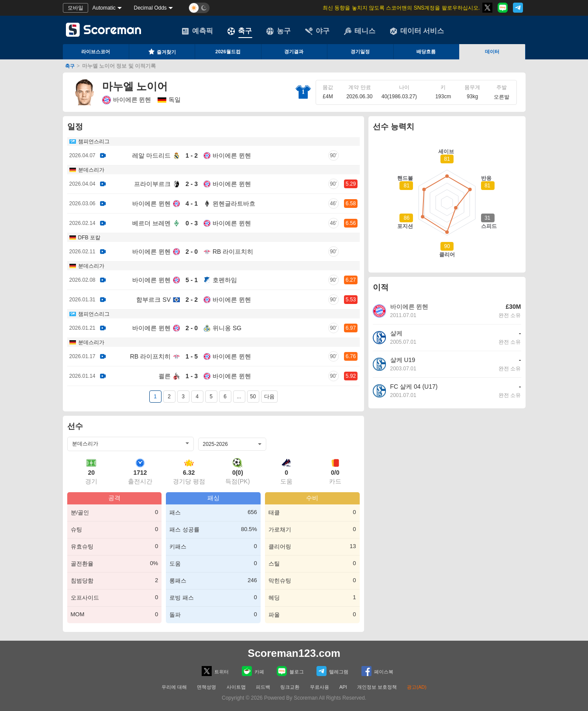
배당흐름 (426, 52)
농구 (279, 31)
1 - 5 (192, 356)
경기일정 (360, 52)
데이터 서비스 (417, 31)
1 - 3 (192, 376)
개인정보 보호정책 (377, 687)
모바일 (76, 8)
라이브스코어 (96, 52)
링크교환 (290, 687)
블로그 (290, 671)
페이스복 (377, 671)
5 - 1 (192, 280)
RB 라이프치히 (233, 252)
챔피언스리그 (94, 142)
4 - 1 (192, 204)
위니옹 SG (227, 328)
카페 (253, 671)
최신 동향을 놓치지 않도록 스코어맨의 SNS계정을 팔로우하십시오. (401, 8)
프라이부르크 (152, 184)
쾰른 (165, 376)
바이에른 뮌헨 (127, 100)
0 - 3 (192, 223)
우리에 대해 (174, 687)
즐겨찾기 (162, 52)
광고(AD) (417, 687)
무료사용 (320, 687)
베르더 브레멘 (151, 223)
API (344, 687)
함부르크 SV (153, 300)
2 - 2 (192, 300)
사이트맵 (236, 687)
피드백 (263, 687)
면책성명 (206, 687)
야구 (317, 31)
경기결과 (294, 52)
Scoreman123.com (294, 653)
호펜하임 (225, 280)
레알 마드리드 (151, 155)
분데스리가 (91, 170)
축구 (240, 31)
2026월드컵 (228, 52)
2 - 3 (192, 184)
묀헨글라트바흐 (234, 204)
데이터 (492, 52)
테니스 (360, 31)
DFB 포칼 (89, 238)
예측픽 (197, 31)
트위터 (215, 671)
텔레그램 (332, 671)
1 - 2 (192, 155)
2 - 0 (192, 252)
